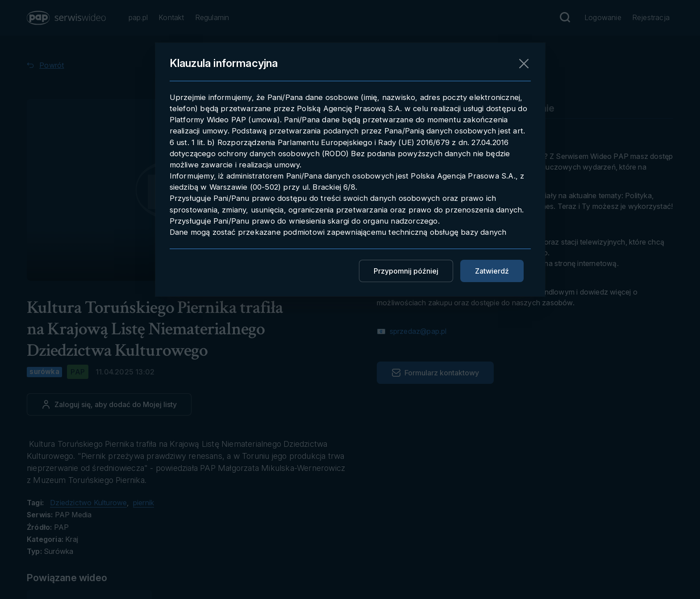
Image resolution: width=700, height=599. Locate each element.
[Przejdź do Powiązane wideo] (77, 578)
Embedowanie (522, 108)
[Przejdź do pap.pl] (138, 18)
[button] (67, 18)
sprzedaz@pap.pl (417, 331)
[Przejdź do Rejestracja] (651, 18)
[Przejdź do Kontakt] (171, 18)
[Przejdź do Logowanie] (603, 18)
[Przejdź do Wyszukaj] (565, 17)
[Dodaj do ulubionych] (109, 404)
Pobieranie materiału (424, 108)
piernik (144, 503)
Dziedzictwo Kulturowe (88, 503)
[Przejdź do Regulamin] (212, 18)
